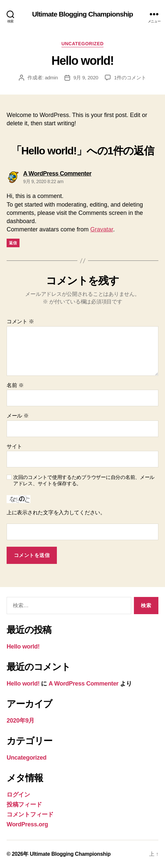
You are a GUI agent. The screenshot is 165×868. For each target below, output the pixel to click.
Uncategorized (83, 44)
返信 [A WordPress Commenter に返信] (13, 243)
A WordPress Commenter (83, 684)
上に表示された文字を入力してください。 (56, 513)
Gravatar (102, 229)
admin (51, 78)
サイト (14, 446)
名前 (15, 385)
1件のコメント (130, 78)
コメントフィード (30, 814)
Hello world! (23, 647)
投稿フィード (24, 805)
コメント (20, 321)
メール (18, 416)
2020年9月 (21, 721)
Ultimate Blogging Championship (82, 14)
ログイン (18, 795)
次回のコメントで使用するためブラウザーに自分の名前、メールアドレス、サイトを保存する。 (84, 480)
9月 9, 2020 (86, 78)
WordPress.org (27, 824)
